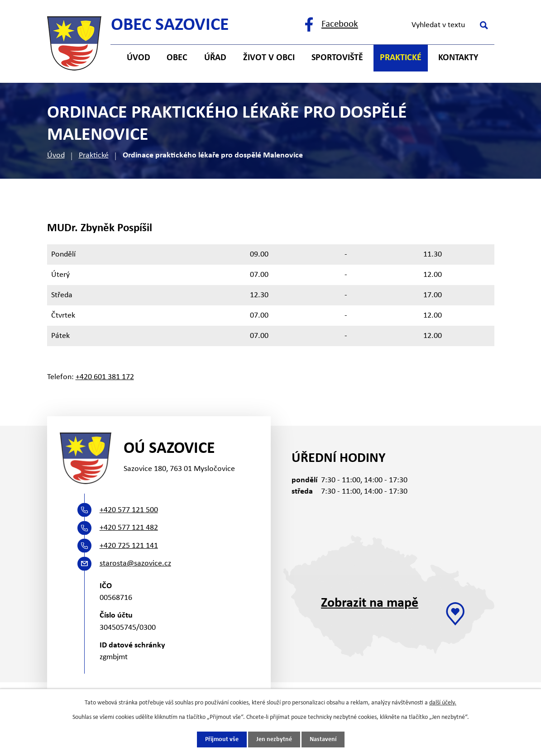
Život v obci (269, 58)
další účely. (443, 703)
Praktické (94, 155)
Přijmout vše (222, 739)
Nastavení (323, 739)
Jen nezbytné (274, 739)
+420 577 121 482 (129, 528)
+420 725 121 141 (129, 546)
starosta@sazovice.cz (135, 563)
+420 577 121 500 (129, 510)
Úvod (56, 155)
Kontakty (458, 58)
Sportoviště (337, 58)
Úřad (215, 58)
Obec (177, 58)
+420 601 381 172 (105, 377)
